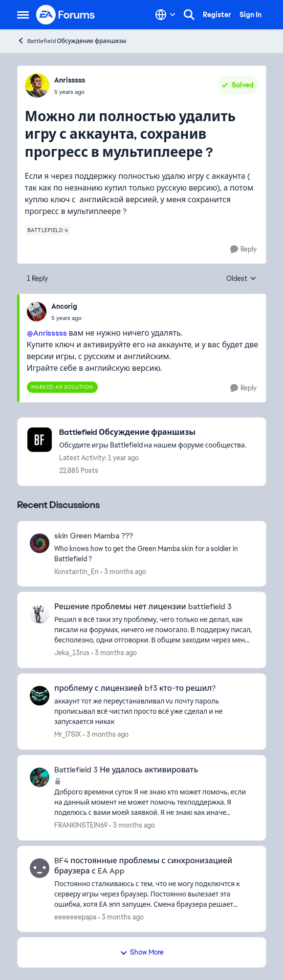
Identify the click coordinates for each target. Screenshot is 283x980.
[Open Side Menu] (23, 15)
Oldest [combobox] (241, 279)
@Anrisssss (47, 333)
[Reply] (243, 249)
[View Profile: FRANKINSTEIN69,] (40, 777)
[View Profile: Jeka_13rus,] (40, 614)
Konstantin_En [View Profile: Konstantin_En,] (76, 571)
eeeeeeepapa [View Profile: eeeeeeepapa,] (75, 916)
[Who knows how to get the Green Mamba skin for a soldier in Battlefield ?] (154, 554)
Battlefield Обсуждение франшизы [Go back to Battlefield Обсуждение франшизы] (72, 41)
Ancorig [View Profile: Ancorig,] (64, 306)
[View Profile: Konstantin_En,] (40, 543)
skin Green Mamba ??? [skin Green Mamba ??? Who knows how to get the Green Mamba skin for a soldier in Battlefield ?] (94, 536)
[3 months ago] (123, 571)
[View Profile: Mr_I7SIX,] (40, 696)
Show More (142, 952)
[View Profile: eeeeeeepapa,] (40, 868)
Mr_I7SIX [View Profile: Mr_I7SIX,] (68, 734)
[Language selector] (165, 15)
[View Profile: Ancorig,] (37, 312)
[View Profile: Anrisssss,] (37, 85)
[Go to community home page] (66, 15)
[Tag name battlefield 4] (48, 230)
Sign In (250, 15)
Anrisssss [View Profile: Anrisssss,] (70, 80)
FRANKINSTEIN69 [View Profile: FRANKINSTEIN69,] (81, 825)
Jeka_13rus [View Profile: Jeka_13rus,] (72, 653)
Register (217, 15)
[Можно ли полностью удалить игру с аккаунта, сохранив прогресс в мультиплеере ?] (66, 318)
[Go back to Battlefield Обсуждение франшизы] (153, 433)
